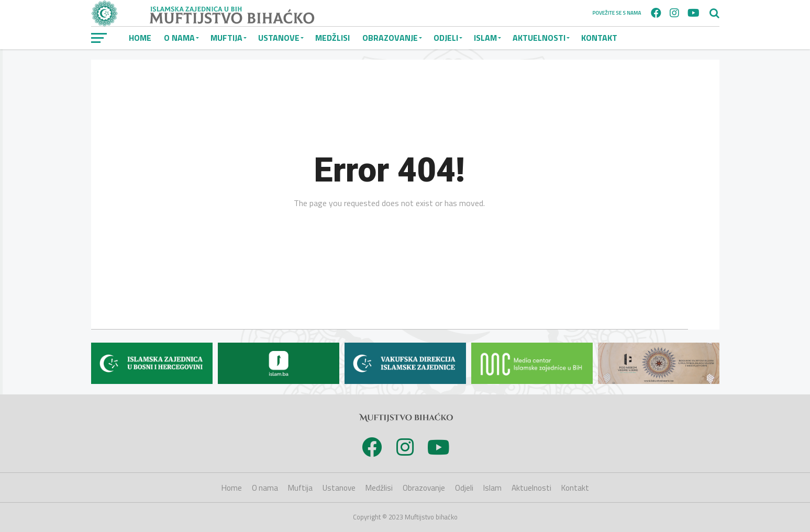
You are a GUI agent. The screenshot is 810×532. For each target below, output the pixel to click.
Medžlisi (332, 38)
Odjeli (446, 38)
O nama (179, 38)
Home (140, 38)
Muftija (226, 38)
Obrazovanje (390, 38)
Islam (485, 38)
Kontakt (599, 38)
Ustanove (279, 38)
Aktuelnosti (539, 38)
